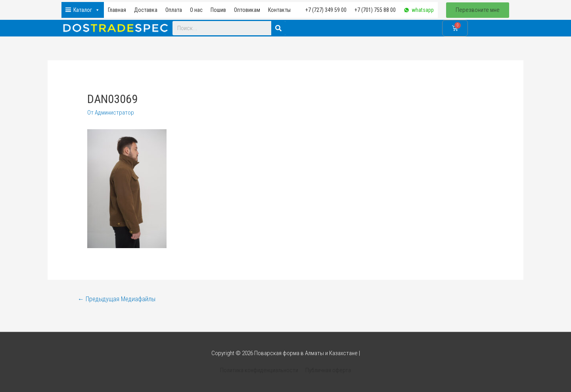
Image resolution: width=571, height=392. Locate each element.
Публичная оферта (328, 370)
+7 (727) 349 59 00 (326, 10)
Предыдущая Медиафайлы (117, 299)
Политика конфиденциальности (259, 370)
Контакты (279, 10)
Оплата (174, 10)
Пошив (218, 10)
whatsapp (423, 10)
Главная (117, 10)
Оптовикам (247, 10)
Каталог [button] (87, 10)
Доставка (146, 10)
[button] (478, 10)
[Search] (278, 28)
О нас (196, 10)
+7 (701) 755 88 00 (375, 10)
